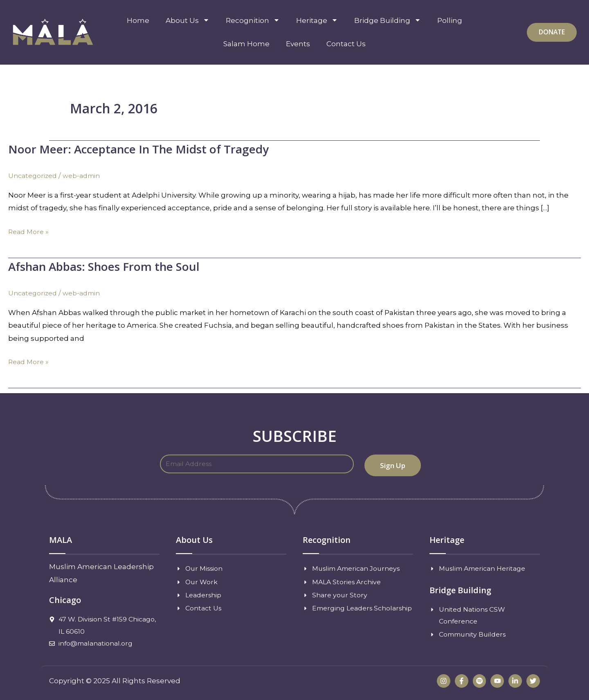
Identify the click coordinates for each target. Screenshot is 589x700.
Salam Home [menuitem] (246, 44)
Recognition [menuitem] (253, 20)
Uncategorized (35, 176)
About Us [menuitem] (188, 20)
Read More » (30, 232)
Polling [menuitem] (450, 20)
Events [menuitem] (298, 44)
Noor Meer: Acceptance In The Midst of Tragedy (151, 149)
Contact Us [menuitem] (346, 44)
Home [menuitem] (138, 20)
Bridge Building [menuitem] (388, 20)
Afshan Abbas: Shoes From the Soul (113, 266)
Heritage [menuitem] (317, 20)
